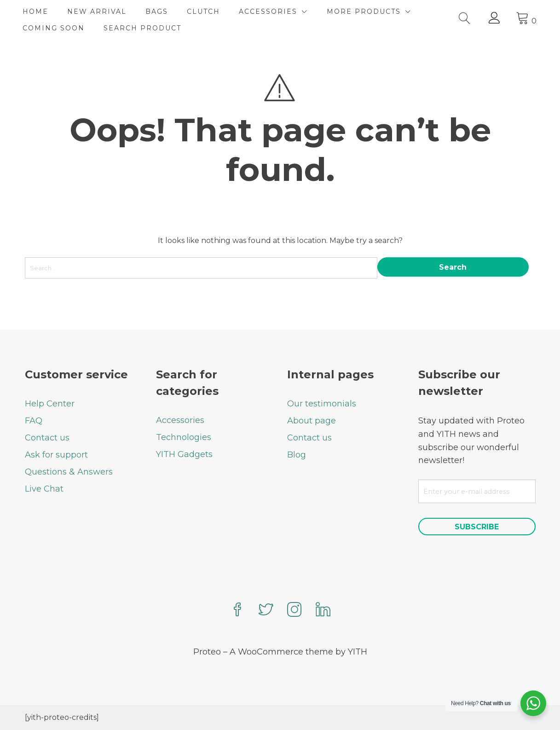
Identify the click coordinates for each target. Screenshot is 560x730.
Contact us (47, 438)
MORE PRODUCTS (366, 12)
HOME (38, 12)
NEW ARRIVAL (99, 12)
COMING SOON (56, 28)
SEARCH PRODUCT (145, 28)
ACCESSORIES (270, 12)
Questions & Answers (69, 472)
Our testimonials (322, 404)
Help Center (50, 404)
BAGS (159, 12)
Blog (297, 455)
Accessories (180, 420)
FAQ (34, 421)
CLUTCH (206, 12)
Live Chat (44, 489)
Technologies (184, 437)
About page (312, 421)
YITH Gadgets (184, 454)
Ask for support (56, 455)
